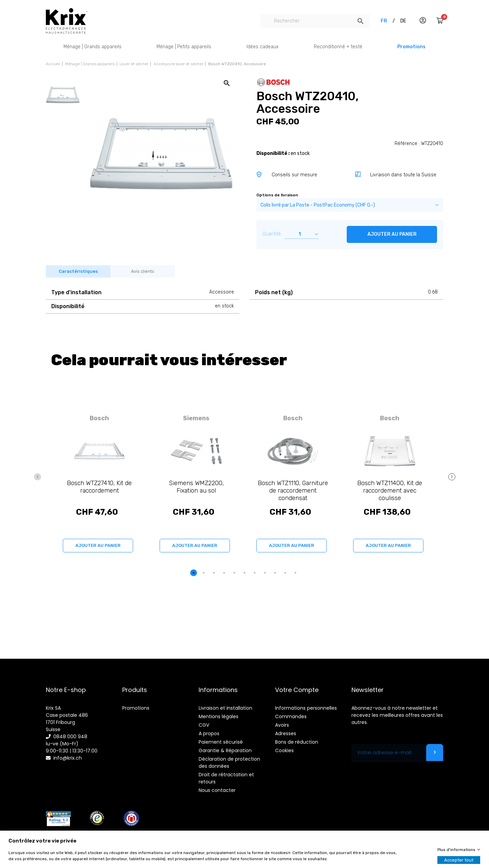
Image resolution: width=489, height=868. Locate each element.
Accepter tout (459, 860)
